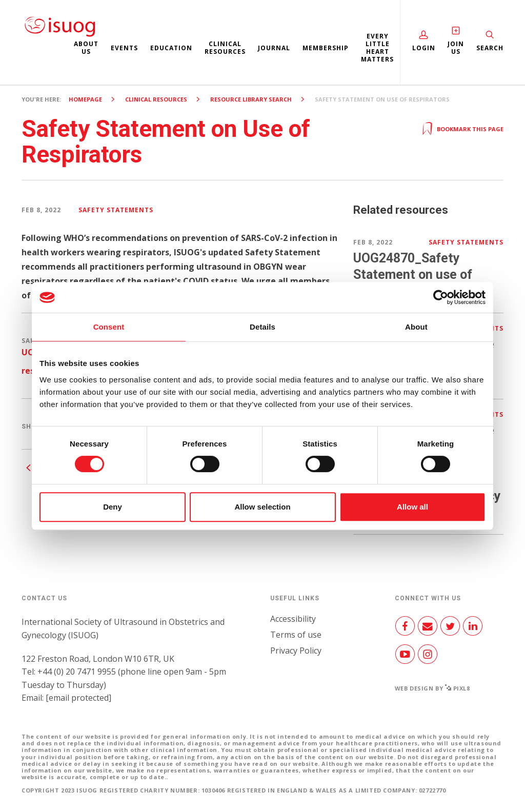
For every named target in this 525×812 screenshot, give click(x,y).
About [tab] (416, 327)
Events (124, 48)
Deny (113, 507)
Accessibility (293, 619)
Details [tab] (262, 327)
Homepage (85, 99)
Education (171, 48)
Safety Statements (116, 210)
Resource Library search (251, 99)
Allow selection (262, 507)
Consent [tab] (109, 327)
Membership (326, 48)
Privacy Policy (296, 651)
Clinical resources (225, 48)
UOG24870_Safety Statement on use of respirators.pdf (413, 275)
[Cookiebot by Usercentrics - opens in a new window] (441, 297)
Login (424, 48)
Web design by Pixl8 (432, 688)
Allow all (412, 507)
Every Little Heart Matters (377, 48)
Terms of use (296, 635)
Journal (274, 48)
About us (86, 48)
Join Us (456, 48)
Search (490, 48)
